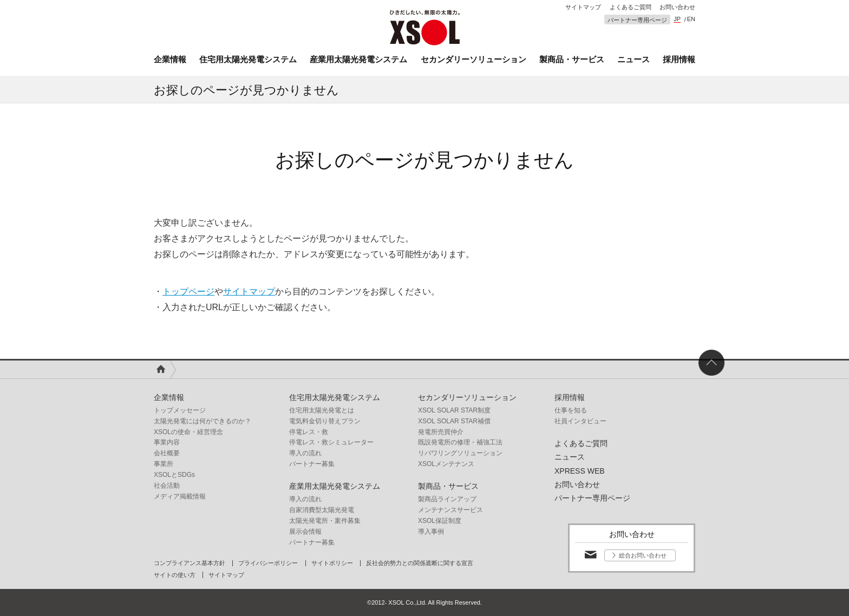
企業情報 (170, 59)
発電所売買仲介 (441, 432)
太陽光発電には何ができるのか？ (203, 421)
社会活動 (167, 486)
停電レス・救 (309, 432)
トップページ (188, 291)
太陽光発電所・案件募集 (325, 521)
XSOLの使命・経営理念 (188, 432)
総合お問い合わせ (643, 555)
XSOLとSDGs (174, 475)
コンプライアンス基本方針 (190, 563)
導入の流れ (305, 453)
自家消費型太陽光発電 (322, 510)
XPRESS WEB (580, 471)
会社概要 (167, 453)
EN (691, 19)
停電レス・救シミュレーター (331, 442)
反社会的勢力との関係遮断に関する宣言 (420, 563)
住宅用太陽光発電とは (322, 410)
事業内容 (167, 442)
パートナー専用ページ (637, 20)
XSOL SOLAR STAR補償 (454, 421)
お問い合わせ (677, 7)
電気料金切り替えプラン (325, 421)
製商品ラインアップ (447, 499)
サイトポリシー (332, 563)
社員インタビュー (580, 421)
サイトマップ (583, 7)
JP (677, 19)
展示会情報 (305, 532)
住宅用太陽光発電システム (248, 59)
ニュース (634, 59)
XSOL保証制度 (440, 521)
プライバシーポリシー (268, 563)
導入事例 (431, 532)
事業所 (164, 464)
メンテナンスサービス (450, 510)
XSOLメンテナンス (446, 464)
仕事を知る (571, 410)
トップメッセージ (180, 410)
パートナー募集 (312, 464)
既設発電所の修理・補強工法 (460, 442)
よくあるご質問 (631, 7)
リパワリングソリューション (460, 453)
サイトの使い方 (175, 575)
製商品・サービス (572, 59)
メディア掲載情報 (180, 496)
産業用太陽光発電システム (358, 59)
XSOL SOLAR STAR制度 (454, 410)
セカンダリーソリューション (474, 59)
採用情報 (679, 59)
